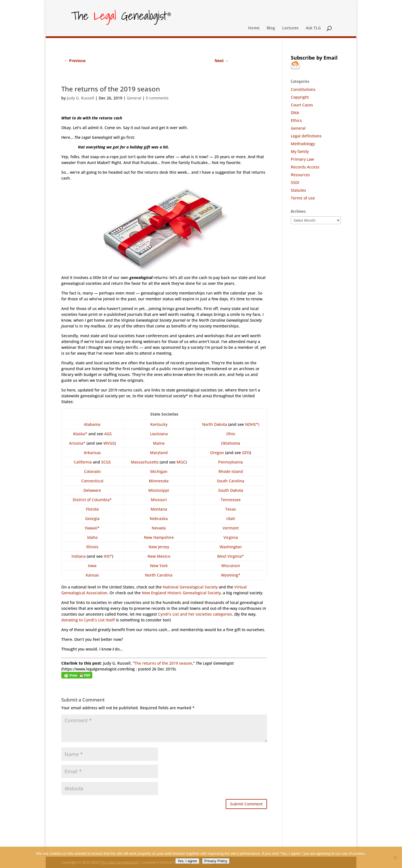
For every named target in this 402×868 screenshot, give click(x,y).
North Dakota (215, 424)
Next (222, 61)
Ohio (231, 434)
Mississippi (159, 490)
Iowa (92, 566)
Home (254, 28)
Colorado (92, 471)
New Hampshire (159, 537)
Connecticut (92, 481)
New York (159, 566)
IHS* (108, 556)
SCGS (106, 462)
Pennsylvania (231, 462)
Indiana (79, 556)
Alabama (92, 424)
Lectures (290, 28)
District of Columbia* (92, 500)
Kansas (92, 575)
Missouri (159, 500)
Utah (231, 519)
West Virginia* (231, 556)
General (134, 98)
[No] (395, 857)
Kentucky (159, 424)
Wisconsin (231, 566)
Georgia (92, 519)
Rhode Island (231, 471)
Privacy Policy (216, 861)
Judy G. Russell (81, 98)
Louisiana (159, 434)
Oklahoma (231, 443)
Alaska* (80, 434)
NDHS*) (252, 424)
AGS (108, 434)
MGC (181, 462)
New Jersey (159, 547)
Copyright (300, 97)
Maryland (159, 453)
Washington (231, 547)
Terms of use (303, 198)
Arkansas (92, 453)
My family (300, 151)
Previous (75, 61)
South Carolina (231, 481)
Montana (159, 509)
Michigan (159, 471)
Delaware (92, 490)
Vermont (231, 528)
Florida (92, 509)
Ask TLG (313, 28)
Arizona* (77, 443)
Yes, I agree (187, 861)
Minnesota (159, 481)
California (83, 462)
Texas (231, 509)
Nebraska (159, 519)
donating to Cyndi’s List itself (88, 620)
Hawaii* (92, 528)
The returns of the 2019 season (163, 663)
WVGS (109, 443)
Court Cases (302, 105)
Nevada (159, 528)
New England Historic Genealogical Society (181, 593)
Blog (271, 28)
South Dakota (231, 490)
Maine (159, 443)
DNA (295, 113)
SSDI (295, 182)
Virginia (231, 537)
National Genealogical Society (190, 587)
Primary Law (302, 159)
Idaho (92, 537)
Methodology (303, 144)
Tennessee (231, 500)
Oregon (217, 453)
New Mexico (159, 556)
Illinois (92, 547)
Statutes (298, 190)
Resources (300, 175)
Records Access (305, 167)
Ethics (296, 120)
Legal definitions (306, 136)
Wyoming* (231, 575)
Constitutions (303, 89)
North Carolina (159, 575)
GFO (246, 453)
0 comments (157, 98)
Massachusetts (145, 462)
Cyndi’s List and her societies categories (195, 614)
